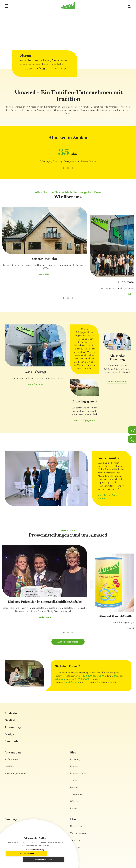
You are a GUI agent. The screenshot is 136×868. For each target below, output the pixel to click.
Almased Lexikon (13, 777)
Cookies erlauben (19, 860)
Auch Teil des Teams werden (108, 462)
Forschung (75, 777)
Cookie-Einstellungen (51, 860)
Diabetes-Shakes (78, 710)
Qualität (10, 657)
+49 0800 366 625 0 (92, 613)
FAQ (7, 784)
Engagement (76, 784)
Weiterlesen (24, 566)
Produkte (11, 650)
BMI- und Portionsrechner (17, 770)
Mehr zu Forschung (117, 347)
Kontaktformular (72, 619)
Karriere (74, 791)
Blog (73, 689)
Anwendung (13, 664)
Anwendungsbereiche (15, 710)
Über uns (76, 756)
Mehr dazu (24, 252)
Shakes (74, 717)
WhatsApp (60, 616)
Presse (73, 798)
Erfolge (9, 671)
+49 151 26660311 (82, 616)
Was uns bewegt (78, 770)
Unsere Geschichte (80, 763)
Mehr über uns (35, 350)
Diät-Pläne (9, 703)
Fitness (74, 745)
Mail (116, 613)
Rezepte (74, 724)
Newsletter (10, 798)
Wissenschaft (77, 731)
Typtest (8, 763)
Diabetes (75, 703)
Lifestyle (74, 738)
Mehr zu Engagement (84, 386)
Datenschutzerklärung (35, 850)
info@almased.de (112, 826)
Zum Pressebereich (68, 578)
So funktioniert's (12, 696)
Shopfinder (12, 678)
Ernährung (75, 696)
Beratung (11, 756)
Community (10, 791)
